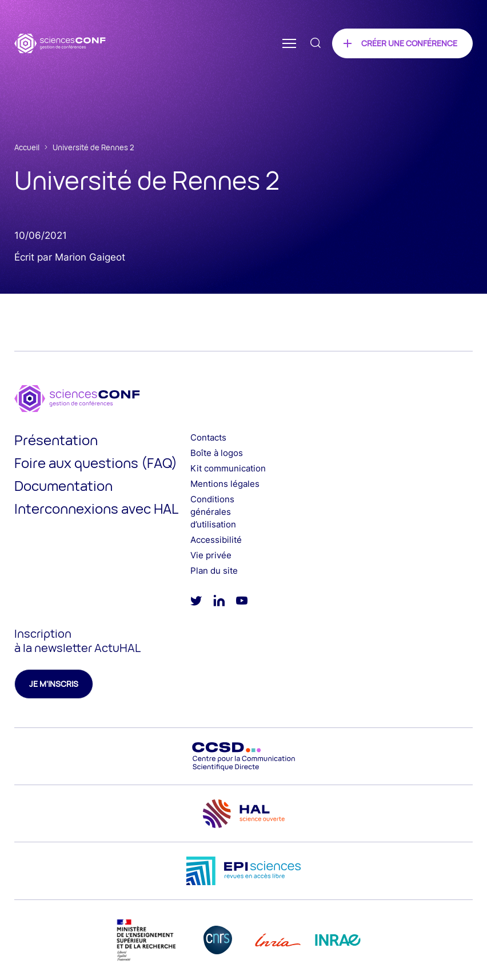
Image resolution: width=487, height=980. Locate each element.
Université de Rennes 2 (93, 147)
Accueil (27, 147)
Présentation (56, 440)
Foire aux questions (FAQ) (96, 463)
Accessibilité (216, 540)
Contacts (208, 437)
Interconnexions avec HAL (96, 508)
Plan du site (214, 571)
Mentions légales (225, 484)
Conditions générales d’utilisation (213, 512)
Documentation (63, 485)
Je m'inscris (54, 684)
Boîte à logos (217, 453)
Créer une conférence (409, 43)
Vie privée (211, 555)
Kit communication (228, 468)
